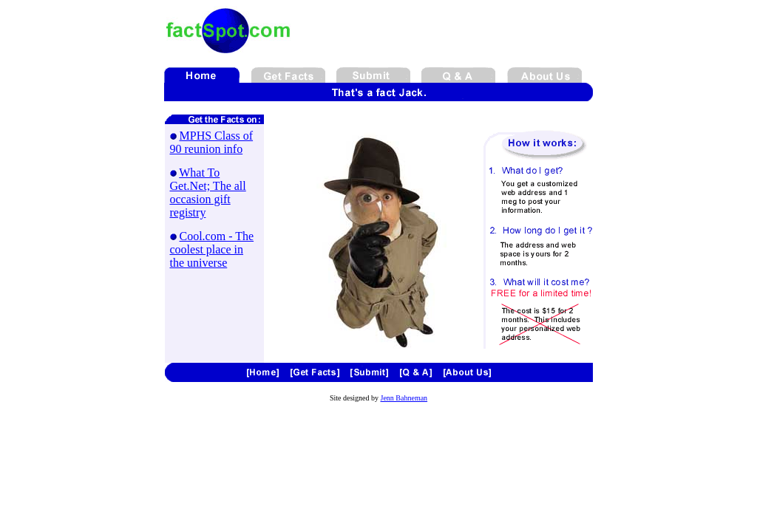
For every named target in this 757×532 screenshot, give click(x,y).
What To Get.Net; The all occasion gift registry (208, 192)
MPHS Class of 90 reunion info (212, 142)
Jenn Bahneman (404, 398)
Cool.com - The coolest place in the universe (212, 249)
